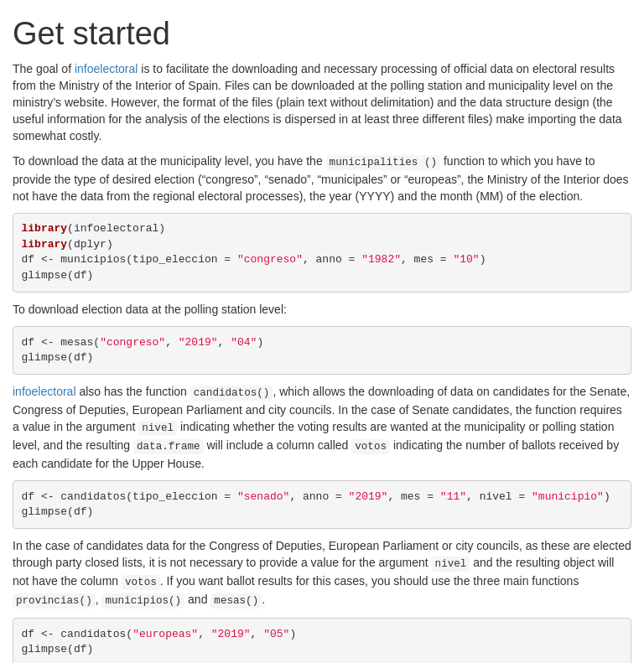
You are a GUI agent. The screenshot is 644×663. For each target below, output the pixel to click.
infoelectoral (106, 69)
